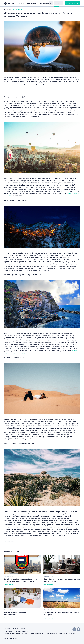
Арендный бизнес (46, 3)
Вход (59, 3)
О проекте (7, 628)
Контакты (15, 628)
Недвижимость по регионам (68, 633)
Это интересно (18, 9)
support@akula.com (22, 631)
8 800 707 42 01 (9, 631)
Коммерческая (32, 3)
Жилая (22, 3)
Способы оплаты (52, 633)
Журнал (23, 628)
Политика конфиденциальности (35, 633)
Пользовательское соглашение (13, 633)
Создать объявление (72, 3)
